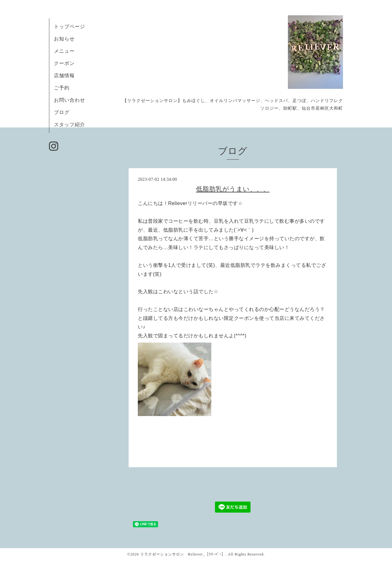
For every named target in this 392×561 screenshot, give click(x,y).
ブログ (62, 112)
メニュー (64, 51)
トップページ (70, 27)
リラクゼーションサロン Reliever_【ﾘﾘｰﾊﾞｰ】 (183, 554)
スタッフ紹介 (70, 125)
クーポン (64, 63)
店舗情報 (64, 76)
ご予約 (64, 88)
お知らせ (64, 39)
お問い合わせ (70, 100)
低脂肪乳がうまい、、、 (233, 189)
